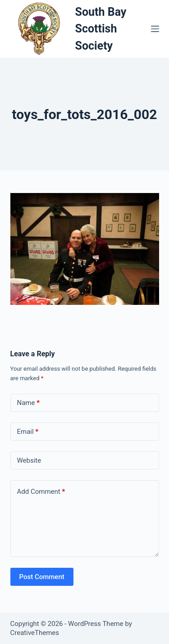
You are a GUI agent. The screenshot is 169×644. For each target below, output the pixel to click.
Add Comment (41, 492)
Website (29, 460)
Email (28, 432)
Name (29, 403)
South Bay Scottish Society (101, 29)
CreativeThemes (35, 633)
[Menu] (155, 29)
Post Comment (42, 577)
